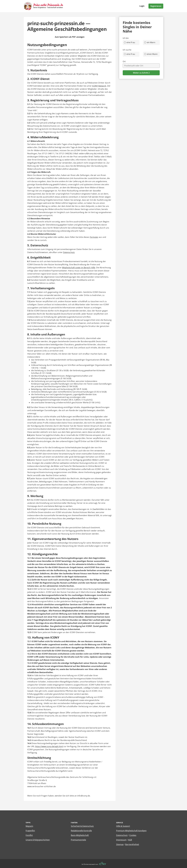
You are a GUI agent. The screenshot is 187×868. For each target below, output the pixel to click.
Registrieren (156, 6)
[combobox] (141, 66)
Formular (94, 237)
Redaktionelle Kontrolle (81, 831)
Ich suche (127, 50)
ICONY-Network (99, 86)
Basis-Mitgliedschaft (80, 835)
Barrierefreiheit (132, 844)
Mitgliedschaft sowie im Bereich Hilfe (79, 268)
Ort (124, 61)
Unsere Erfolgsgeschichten (38, 840)
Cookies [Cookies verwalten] (133, 835)
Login (142, 6)
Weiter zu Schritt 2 (141, 73)
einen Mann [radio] (151, 54)
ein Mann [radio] (150, 42)
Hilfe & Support (123, 826)
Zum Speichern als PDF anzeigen (70, 37)
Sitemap (120, 844)
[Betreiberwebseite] (103, 864)
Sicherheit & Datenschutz (82, 826)
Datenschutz (69, 252)
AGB (130, 840)
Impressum (121, 840)
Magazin (29, 826)
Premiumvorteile (78, 840)
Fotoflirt (29, 835)
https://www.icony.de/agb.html (49, 746)
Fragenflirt (30, 831)
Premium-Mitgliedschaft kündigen (131, 831)
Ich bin (126, 38)
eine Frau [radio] (129, 42)
